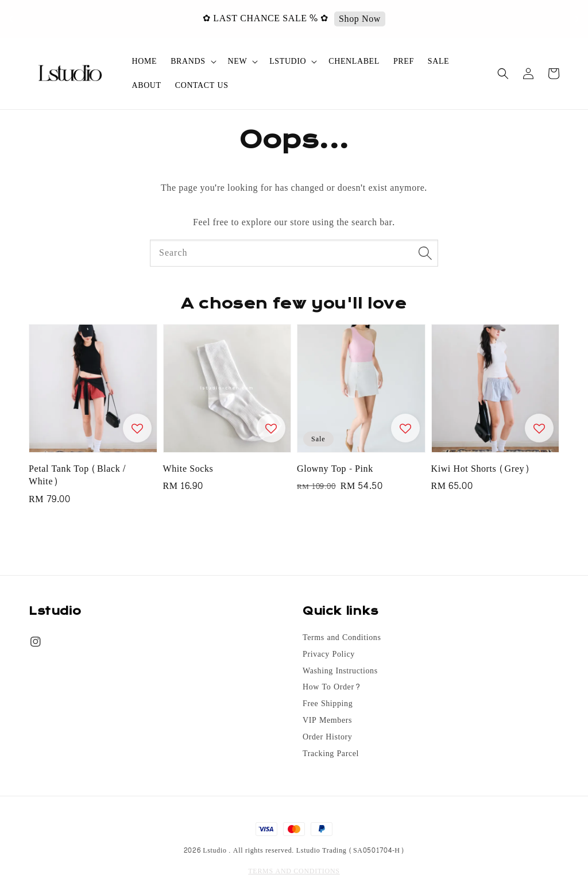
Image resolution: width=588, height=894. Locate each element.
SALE (438, 61)
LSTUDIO (288, 61)
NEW (238, 61)
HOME (145, 61)
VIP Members (327, 720)
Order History (327, 737)
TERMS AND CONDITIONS (294, 871)
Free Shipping (328, 704)
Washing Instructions (340, 671)
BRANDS (188, 61)
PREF (404, 61)
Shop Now (368, 19)
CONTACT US (202, 85)
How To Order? (332, 687)
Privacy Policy (329, 654)
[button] (503, 74)
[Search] (425, 253)
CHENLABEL (354, 61)
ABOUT (147, 85)
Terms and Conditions (342, 639)
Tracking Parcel (331, 754)
